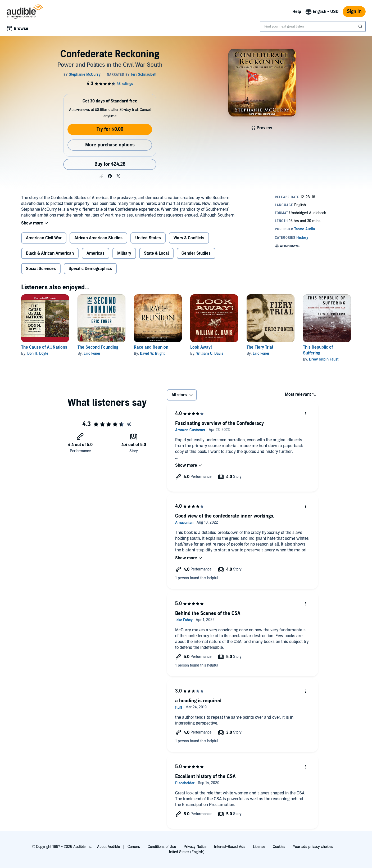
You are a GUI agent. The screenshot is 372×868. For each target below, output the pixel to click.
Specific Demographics (90, 269)
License (259, 847)
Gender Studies (196, 253)
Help (297, 12)
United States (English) (186, 852)
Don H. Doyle (38, 354)
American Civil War (44, 238)
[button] (101, 176)
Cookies (279, 847)
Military (124, 253)
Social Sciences (41, 269)
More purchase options (110, 145)
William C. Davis (210, 354)
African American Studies (98, 238)
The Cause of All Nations (44, 347)
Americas (96, 253)
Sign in (354, 12)
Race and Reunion (151, 347)
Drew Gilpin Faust (324, 359)
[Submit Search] (361, 26)
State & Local (156, 253)
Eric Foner (92, 354)
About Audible (108, 847)
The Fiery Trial (260, 347)
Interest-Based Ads (230, 847)
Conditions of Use (162, 847)
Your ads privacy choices (313, 847)
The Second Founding (98, 347)
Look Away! (201, 347)
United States (148, 238)
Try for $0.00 (110, 129)
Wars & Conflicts (189, 238)
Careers (134, 847)
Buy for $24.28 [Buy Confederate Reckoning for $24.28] (110, 164)
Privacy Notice (195, 847)
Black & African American (50, 253)
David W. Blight (152, 354)
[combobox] (313, 26)
